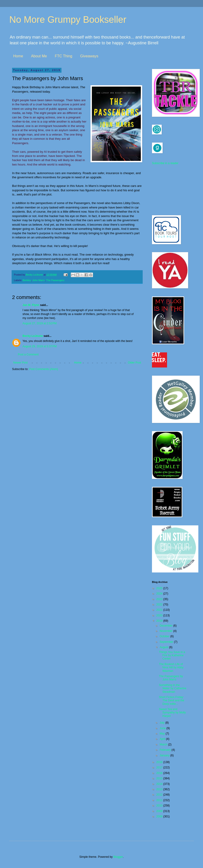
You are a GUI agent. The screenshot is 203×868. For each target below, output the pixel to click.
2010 (160, 806)
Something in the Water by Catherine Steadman (173, 688)
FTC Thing (63, 56)
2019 (160, 621)
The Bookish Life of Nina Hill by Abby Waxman (171, 668)
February (166, 750)
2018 (160, 762)
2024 (160, 594)
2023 (160, 599)
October (165, 636)
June (163, 728)
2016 (160, 773)
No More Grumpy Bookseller (68, 20)
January (165, 755)
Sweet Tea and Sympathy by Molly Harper (172, 713)
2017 (160, 767)
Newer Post (20, 363)
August (164, 647)
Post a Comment (28, 354)
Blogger (118, 857)
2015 (160, 778)
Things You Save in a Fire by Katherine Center (172, 655)
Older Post (134, 363)
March (164, 744)
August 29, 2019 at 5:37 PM (40, 346)
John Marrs (39, 280)
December (166, 626)
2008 (160, 816)
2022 (160, 605)
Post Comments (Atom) (43, 369)
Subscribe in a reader (165, 163)
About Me (39, 56)
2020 (160, 615)
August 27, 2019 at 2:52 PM (40, 323)
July (163, 723)
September (167, 642)
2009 (160, 811)
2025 (160, 588)
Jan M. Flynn (31, 305)
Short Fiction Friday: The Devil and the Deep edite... (172, 701)
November (166, 631)
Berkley (27, 280)
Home (18, 56)
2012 (160, 795)
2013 (160, 789)
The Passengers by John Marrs (171, 678)
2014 (160, 784)
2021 (160, 610)
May (163, 734)
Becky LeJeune (33, 336)
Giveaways (89, 56)
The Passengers (55, 280)
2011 (160, 800)
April (163, 739)
